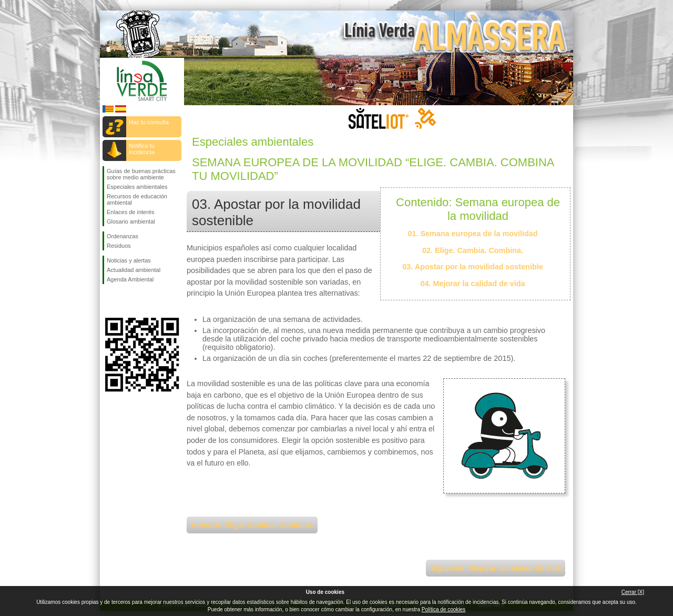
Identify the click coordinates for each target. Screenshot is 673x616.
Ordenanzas (123, 236)
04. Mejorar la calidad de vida (472, 284)
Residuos (119, 246)
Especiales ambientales (137, 187)
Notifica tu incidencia (142, 149)
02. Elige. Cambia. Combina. (473, 250)
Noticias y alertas (129, 260)
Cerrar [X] (633, 592)
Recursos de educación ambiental (137, 199)
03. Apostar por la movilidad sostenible (472, 267)
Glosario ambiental (131, 221)
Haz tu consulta (149, 122)
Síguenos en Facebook (109, 301)
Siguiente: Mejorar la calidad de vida (496, 568)
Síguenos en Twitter (126, 301)
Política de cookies (443, 609)
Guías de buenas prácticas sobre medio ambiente (141, 174)
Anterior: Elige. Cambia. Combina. (252, 525)
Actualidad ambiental (134, 270)
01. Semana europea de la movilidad (472, 234)
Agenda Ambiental (130, 279)
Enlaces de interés (131, 212)
